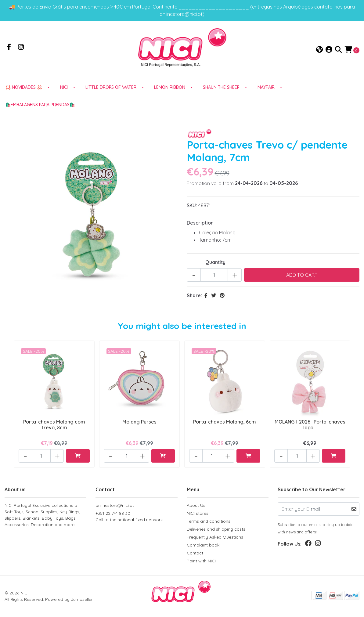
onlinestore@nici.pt (115, 505)
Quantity (215, 264)
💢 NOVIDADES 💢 (24, 89)
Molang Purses (139, 424)
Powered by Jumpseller (69, 600)
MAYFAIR (266, 89)
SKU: (192, 207)
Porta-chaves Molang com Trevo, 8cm (54, 426)
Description (200, 225)
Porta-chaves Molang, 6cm (225, 424)
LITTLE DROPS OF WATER (111, 89)
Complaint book (203, 545)
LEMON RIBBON (170, 89)
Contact (195, 553)
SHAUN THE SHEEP (221, 89)
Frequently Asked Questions (215, 537)
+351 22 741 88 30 (136, 517)
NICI (64, 89)
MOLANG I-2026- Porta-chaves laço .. (310, 426)
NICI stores (198, 513)
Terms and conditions (209, 521)
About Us (196, 505)
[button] (319, 51)
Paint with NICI (201, 561)
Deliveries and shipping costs (216, 529)
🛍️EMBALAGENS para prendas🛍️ (40, 107)
